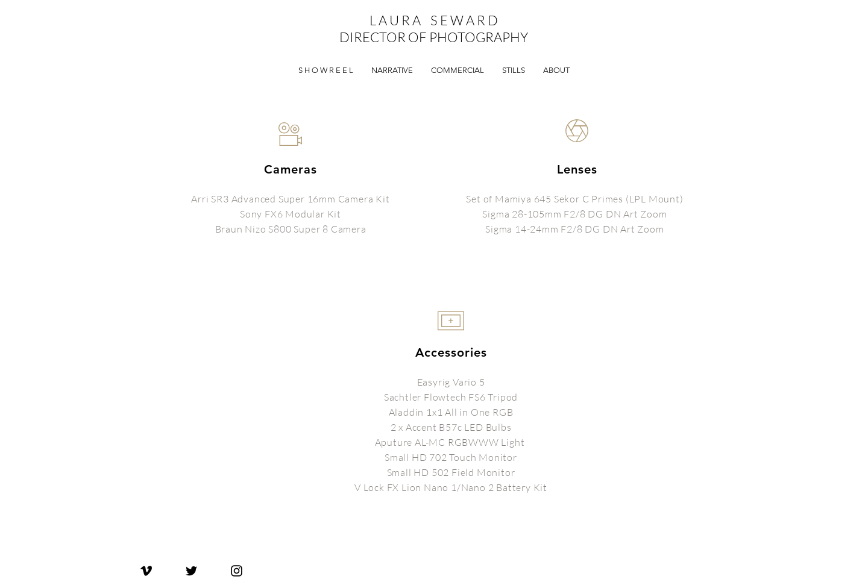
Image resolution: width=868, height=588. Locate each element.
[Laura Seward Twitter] (191, 571)
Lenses (577, 169)
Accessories (451, 352)
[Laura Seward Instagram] (237, 571)
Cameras (291, 169)
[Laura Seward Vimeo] (146, 571)
